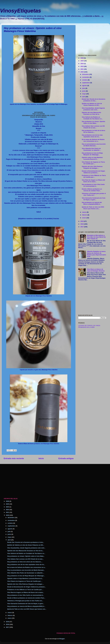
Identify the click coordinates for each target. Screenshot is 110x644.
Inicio (41, 458)
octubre (85, 80)
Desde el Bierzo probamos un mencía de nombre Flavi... (92, 190)
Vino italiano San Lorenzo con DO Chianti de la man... (93, 127)
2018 (82, 224)
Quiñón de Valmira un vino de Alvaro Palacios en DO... (92, 104)
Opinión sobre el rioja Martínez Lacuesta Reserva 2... (92, 158)
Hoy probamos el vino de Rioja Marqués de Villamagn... (92, 154)
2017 (82, 227)
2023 (82, 66)
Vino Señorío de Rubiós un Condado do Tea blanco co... (92, 118)
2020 (82, 72)
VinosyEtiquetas (20, 11)
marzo (85, 212)
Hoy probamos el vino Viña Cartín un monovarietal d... (93, 185)
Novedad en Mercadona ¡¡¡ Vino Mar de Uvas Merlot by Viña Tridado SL (96, 237)
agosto (85, 86)
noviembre (86, 77)
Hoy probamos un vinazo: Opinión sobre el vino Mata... (93, 122)
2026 (82, 58)
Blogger (62, 639)
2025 (82, 61)
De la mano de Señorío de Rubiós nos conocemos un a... (93, 140)
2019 (82, 221)
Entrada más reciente (14, 458)
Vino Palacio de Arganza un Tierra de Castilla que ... (93, 163)
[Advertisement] (92, 38)
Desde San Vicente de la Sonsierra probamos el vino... (94, 100)
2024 (82, 64)
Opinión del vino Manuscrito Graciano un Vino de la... (91, 113)
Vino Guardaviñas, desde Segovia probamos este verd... (93, 109)
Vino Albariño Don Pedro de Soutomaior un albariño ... (91, 149)
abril (84, 97)
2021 (82, 69)
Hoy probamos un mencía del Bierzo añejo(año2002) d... (92, 203)
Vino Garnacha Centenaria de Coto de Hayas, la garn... (94, 199)
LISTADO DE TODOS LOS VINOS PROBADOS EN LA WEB (89, 326)
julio (84, 88)
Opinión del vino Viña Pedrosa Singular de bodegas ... (92, 167)
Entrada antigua (66, 458)
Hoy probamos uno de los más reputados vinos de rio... (92, 136)
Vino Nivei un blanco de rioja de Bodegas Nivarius (96, 270)
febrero (85, 215)
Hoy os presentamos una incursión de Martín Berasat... (94, 145)
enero (84, 218)
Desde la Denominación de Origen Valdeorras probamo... (93, 172)
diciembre (86, 74)
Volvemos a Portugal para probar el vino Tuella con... (94, 194)
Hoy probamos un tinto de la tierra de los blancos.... (93, 131)
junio (84, 91)
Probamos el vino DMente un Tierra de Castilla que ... (94, 176)
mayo (84, 94)
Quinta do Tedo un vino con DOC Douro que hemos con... (93, 208)
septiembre (86, 83)
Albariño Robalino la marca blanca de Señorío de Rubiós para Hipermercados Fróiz (96, 254)
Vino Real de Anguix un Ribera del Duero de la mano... (93, 181)
